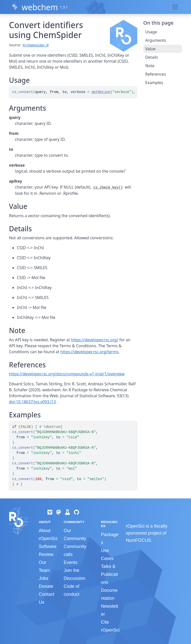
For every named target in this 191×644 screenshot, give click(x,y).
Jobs (44, 578)
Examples (154, 83)
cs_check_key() (108, 188)
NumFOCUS (138, 540)
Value (150, 49)
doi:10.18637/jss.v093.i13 (32, 402)
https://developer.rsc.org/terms (90, 352)
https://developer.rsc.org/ (95, 340)
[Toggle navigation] (175, 7)
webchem (40, 7)
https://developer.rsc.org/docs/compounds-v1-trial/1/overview (67, 374)
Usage (151, 32)
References (156, 74)
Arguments (156, 40)
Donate (46, 586)
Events (71, 562)
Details (152, 57)
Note (150, 66)
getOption (101, 92)
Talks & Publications (109, 574)
